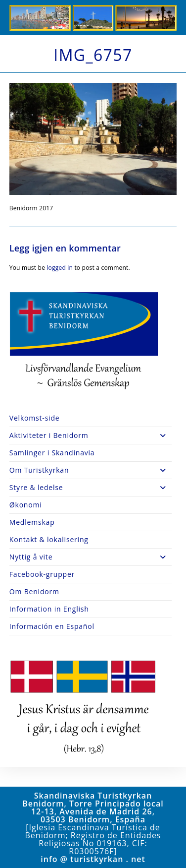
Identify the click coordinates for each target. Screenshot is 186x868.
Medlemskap (32, 522)
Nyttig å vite (91, 557)
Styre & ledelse (91, 488)
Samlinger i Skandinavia (52, 453)
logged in (60, 268)
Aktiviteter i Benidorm (91, 435)
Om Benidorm (34, 591)
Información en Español (52, 626)
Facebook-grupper (42, 574)
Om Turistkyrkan (91, 470)
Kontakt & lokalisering (49, 539)
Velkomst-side (35, 418)
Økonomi (26, 505)
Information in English (49, 609)
